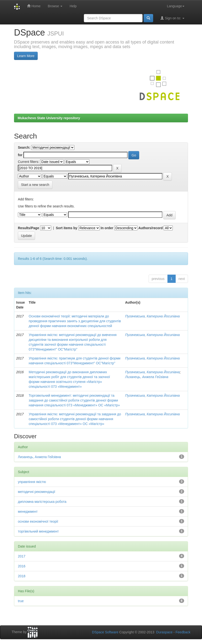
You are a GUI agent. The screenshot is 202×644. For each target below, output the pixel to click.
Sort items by (67, 228)
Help (73, 6)
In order (107, 228)
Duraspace (164, 632)
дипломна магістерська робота (42, 502)
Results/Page (29, 228)
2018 (22, 576)
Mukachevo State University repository (49, 118)
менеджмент (28, 512)
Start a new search (35, 185)
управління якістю (32, 482)
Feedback (183, 632)
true (21, 601)
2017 (22, 556)
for (20, 155)
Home (34, 6)
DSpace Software (105, 632)
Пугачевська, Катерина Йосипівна (152, 316)
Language (176, 6)
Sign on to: (172, 18)
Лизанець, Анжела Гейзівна (147, 377)
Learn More (26, 56)
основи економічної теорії (38, 521)
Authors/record (150, 228)
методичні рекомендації (36, 492)
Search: (24, 147)
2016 (22, 566)
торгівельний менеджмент (38, 531)
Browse (55, 6)
